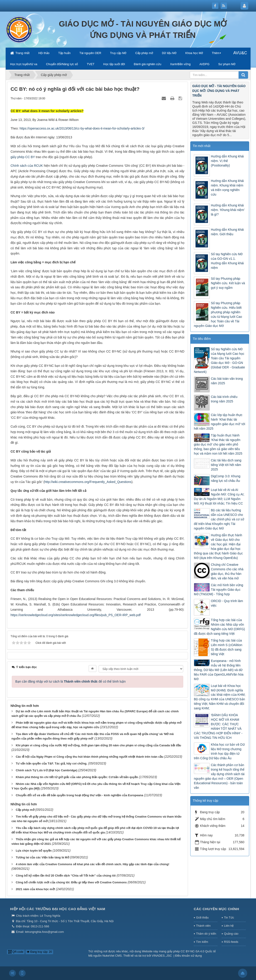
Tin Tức (229, 918)
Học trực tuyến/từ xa (24, 64)
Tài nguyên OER (90, 53)
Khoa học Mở (194, 53)
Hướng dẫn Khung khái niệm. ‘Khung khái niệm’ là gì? (228, 210)
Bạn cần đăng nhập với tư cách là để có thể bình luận (71, 681)
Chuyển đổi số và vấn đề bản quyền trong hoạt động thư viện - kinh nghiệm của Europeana (79, 795)
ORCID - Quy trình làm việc (227, 603)
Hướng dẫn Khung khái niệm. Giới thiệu (227, 232)
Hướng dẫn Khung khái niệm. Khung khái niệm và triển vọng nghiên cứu (227, 188)
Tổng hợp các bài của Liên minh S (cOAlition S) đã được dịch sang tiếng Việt (227, 647)
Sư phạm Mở (227, 64)
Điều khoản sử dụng (188, 956)
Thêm (216, 53)
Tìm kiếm (202, 942)
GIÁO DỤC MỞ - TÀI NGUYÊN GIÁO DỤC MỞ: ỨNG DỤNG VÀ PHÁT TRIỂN (219, 91)
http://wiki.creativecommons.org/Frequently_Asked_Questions (88, 482)
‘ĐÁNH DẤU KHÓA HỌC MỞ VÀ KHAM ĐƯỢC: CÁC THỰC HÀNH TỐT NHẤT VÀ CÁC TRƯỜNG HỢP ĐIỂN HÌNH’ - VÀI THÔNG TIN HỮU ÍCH (218, 726)
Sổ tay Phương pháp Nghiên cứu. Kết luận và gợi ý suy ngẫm (228, 283)
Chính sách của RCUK (27, 166)
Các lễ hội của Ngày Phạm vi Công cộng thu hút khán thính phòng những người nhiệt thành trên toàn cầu (89, 757)
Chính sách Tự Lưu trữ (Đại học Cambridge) (46, 770)
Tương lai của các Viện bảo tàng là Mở (42, 857)
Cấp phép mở (144, 53)
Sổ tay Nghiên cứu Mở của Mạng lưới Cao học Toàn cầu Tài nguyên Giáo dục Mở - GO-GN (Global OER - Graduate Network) (219, 360)
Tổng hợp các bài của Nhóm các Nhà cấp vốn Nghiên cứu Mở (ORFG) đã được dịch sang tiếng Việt (219, 627)
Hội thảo (44, 53)
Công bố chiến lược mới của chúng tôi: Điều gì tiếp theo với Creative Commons (71, 882)
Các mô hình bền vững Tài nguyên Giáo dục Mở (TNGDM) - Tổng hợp (218, 590)
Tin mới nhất (202, 146)
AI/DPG (204, 64)
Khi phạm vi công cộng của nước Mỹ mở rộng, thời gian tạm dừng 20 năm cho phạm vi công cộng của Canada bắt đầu (98, 745)
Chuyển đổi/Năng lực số (62, 64)
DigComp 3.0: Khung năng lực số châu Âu (226, 478)
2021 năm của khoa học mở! (35, 889)
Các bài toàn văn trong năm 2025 (227, 381)
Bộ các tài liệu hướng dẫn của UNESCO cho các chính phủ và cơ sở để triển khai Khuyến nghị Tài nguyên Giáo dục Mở (219, 519)
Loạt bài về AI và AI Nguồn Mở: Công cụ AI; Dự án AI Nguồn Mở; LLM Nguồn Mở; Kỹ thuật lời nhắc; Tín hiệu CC (219, 497)
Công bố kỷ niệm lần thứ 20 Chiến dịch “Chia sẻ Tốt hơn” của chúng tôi (66, 876)
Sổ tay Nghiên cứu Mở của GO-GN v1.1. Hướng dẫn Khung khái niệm (227, 261)
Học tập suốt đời (114, 64)
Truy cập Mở (118, 53)
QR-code (16, 952)
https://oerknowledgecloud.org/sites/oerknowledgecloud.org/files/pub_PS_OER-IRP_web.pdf (76, 615)
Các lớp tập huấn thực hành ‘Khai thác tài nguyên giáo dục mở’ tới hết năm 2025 (219, 422)
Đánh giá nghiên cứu (148, 64)
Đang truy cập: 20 (39, 952)
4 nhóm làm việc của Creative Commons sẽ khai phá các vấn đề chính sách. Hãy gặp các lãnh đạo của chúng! (92, 864)
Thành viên (203, 926)
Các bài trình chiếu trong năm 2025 (224, 399)
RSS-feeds (231, 942)
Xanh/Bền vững (180, 64)
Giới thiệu (202, 918)
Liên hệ (229, 926)
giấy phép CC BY (23, 157)
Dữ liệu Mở (169, 53)
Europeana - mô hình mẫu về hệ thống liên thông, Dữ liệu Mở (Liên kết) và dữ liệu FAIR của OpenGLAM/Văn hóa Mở (219, 670)
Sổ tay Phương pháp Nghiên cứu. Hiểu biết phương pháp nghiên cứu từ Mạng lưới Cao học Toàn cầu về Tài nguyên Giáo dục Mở (218, 314)
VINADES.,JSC (162, 956)
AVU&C (240, 53)
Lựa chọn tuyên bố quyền (34, 851)
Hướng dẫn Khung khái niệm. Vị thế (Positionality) (227, 161)
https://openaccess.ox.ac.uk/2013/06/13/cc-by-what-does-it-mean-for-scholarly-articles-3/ (82, 128)
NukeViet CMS (112, 956)
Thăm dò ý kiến (206, 934)
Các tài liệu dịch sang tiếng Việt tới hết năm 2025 (226, 465)
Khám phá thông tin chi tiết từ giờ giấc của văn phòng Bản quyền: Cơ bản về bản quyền (77, 777)
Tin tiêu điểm (202, 339)
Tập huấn (64, 53)
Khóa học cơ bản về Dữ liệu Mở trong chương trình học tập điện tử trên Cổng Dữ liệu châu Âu (219, 751)
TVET (91, 64)
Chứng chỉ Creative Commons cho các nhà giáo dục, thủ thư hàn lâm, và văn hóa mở (227, 571)
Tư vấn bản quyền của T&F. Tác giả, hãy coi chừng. (51, 763)
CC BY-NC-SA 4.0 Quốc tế (198, 951)
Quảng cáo (231, 934)
